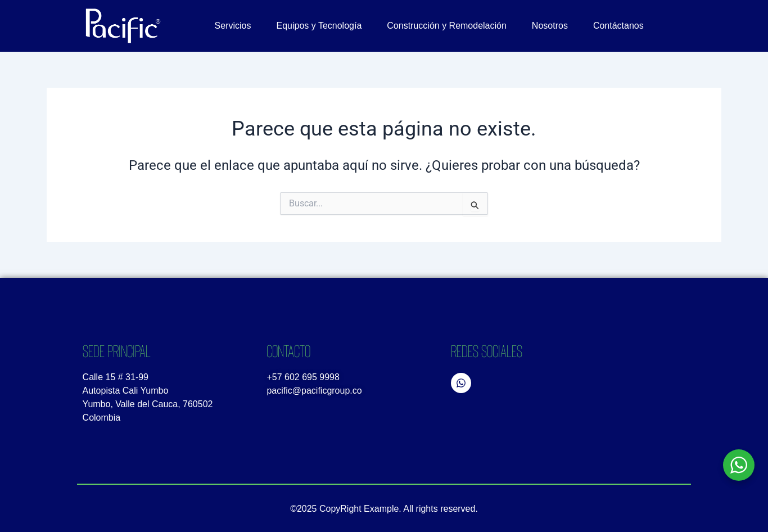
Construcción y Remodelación (447, 26)
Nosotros (550, 26)
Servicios (233, 26)
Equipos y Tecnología (319, 26)
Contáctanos (618, 26)
